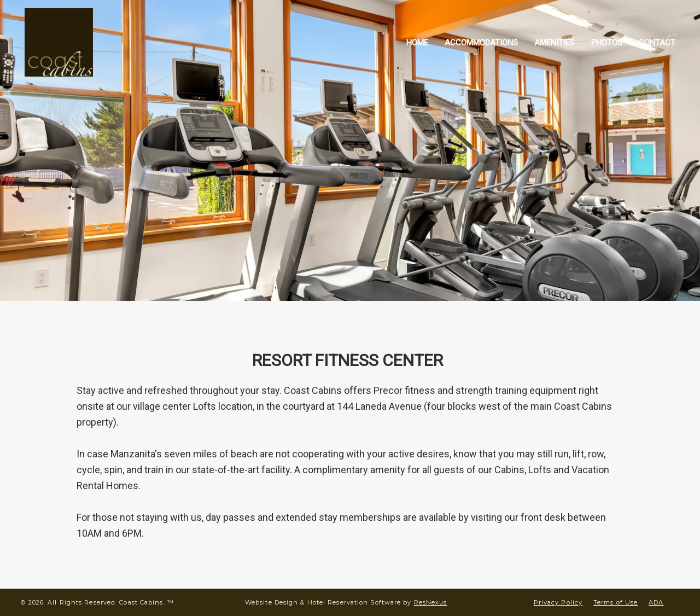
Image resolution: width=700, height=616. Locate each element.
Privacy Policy (558, 602)
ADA (656, 602)
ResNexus (431, 602)
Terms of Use (616, 602)
